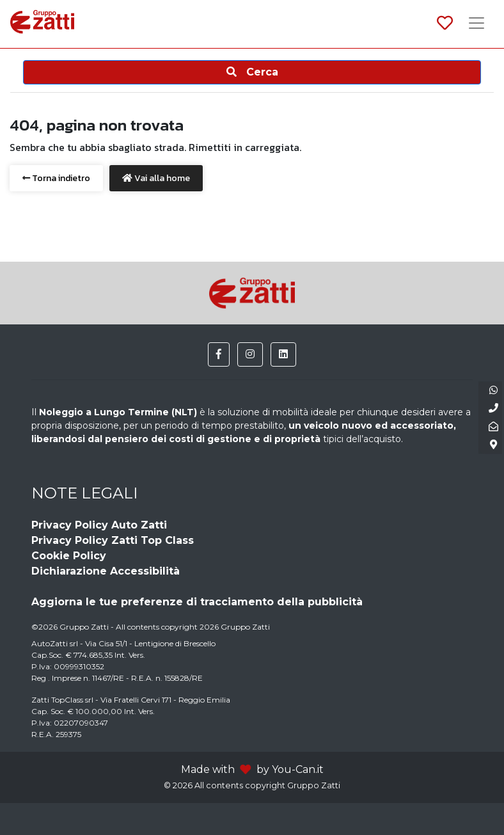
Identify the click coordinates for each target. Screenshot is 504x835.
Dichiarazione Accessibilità (106, 571)
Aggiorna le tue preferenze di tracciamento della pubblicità (197, 602)
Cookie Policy (69, 556)
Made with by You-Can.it (252, 769)
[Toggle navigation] (476, 24)
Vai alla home (156, 178)
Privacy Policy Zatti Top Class (113, 540)
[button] (219, 354)
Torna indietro (56, 178)
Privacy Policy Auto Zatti (99, 525)
